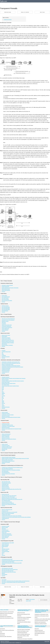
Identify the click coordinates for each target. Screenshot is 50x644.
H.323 (3, 387)
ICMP (3, 390)
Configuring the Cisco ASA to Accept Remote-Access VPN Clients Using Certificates (16, 517)
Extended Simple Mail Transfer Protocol (9, 383)
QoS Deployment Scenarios (7, 448)
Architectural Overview (8, 20)
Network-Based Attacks (6, 289)
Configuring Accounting (6, 369)
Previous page (8, 12)
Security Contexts (5, 412)
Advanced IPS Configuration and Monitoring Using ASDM (12, 563)
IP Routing (4, 350)
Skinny (3, 401)
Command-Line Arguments (6, 616)
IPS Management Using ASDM (7, 559)
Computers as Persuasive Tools (41, 614)
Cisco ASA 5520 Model (6, 308)
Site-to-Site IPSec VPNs (6, 482)
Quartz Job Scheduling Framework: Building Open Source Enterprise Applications (25, 627)
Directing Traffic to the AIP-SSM (7, 460)
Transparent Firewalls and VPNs (7, 425)
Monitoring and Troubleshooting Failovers (9, 439)
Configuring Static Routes (6, 352)
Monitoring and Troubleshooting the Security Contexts (11, 417)
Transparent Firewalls (5, 551)
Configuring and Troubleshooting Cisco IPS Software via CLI (12, 468)
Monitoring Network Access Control (8, 341)
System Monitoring (5, 330)
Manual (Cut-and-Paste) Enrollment (8, 513)
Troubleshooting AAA (5, 372)
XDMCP (3, 406)
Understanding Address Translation (8, 343)
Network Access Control (6, 335)
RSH (3, 397)
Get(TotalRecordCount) (40, 633)
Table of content (25, 12)
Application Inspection (6, 377)
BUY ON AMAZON (44, 600)
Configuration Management (6, 326)
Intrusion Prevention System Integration (9, 457)
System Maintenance (5, 329)
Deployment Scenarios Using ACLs (8, 340)
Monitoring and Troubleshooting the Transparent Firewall (11, 429)
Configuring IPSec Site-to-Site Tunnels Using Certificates (12, 516)
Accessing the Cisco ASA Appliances (8, 320)
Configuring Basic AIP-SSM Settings (8, 562)
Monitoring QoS (4, 449)
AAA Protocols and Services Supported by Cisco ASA (11, 363)
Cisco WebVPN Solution (6, 501)
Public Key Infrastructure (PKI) (7, 510)
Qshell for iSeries (4, 610)
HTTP (3, 388)
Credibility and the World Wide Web (42, 619)
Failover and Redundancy (6, 434)
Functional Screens (5, 530)
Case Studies (4, 580)
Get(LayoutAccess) (39, 630)
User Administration (5, 471)
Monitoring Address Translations (7, 345)
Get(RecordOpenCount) (40, 632)
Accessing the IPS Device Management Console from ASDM (12, 561)
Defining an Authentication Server (8, 364)
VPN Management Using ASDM (7, 568)
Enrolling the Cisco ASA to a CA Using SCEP (9, 512)
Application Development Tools (7, 618)
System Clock (4, 533)
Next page (42, 12)
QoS (3, 554)
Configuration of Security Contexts (8, 415)
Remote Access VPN (5, 494)
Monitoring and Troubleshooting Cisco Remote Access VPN (12, 499)
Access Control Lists (5, 544)
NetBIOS (3, 393)
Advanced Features (5, 485)
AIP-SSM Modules (5, 311)
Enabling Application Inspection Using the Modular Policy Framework (14, 378)
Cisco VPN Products (5, 299)
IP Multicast (4, 355)
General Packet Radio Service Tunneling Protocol (10, 386)
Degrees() (37, 629)
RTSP (3, 398)
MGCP (3, 392)
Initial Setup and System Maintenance (8, 319)
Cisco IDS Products (5, 298)
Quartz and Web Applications (24, 634)
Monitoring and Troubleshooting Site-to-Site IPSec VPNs (11, 489)
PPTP (3, 395)
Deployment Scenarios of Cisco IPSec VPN (9, 498)
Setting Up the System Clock (7, 325)
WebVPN (3, 573)
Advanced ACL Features (6, 338)
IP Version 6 (4, 324)
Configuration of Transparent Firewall (8, 426)
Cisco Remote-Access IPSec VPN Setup (9, 572)
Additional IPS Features (6, 462)
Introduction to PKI (5, 511)
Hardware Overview (5, 306)
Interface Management (6, 531)
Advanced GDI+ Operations (6, 636)
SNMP (3, 402)
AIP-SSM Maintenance (6, 472)
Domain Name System (6, 382)
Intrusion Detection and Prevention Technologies (10, 288)
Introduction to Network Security (7, 285)
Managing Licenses (5, 321)
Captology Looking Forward (41, 624)
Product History (4, 296)
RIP (2, 353)
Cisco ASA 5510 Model (6, 307)
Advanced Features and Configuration (8, 474)
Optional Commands (5, 487)
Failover (3, 553)
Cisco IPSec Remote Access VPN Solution (9, 496)
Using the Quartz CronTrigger (24, 630)
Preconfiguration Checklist (6, 483)
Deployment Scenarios (6, 357)
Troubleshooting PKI (5, 518)
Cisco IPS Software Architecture (7, 469)
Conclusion (2, 629)
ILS (2, 391)
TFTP (3, 405)
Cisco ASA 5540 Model (6, 310)
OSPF (3, 354)
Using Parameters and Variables (7, 612)
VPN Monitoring (4, 574)
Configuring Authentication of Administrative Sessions (11, 366)
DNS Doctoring (4, 344)
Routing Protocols (5, 547)
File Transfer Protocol (5, 385)
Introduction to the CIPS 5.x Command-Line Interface (11, 470)
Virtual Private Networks (6, 290)
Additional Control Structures (6, 613)
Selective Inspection (5, 380)
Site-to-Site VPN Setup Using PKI (8, 571)
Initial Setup (4, 323)
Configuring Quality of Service (7, 447)
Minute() (36, 635)
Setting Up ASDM (5, 528)
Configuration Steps (5, 484)
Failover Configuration (6, 437)
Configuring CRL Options (6, 515)
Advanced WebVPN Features (7, 502)
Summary (3, 292)
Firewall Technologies (5, 287)
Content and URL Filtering (6, 339)
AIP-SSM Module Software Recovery (8, 461)
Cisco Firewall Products (6, 297)
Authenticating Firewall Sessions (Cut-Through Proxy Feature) (12, 367)
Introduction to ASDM (5, 526)
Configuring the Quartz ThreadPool (25, 639)
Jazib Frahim (28, 601)
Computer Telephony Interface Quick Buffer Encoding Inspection (13, 381)
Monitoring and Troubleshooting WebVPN (9, 504)
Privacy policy (47, 641)
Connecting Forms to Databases (24, 617)
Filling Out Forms (21, 613)
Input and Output (4, 615)
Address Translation (5, 545)
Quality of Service (5, 444)
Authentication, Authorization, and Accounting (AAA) (11, 362)
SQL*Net (3, 403)
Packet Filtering (4, 337)
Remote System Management (7, 328)
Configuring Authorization (6, 368)
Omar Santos (32, 599)
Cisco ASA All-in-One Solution (7, 301)
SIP (2, 400)
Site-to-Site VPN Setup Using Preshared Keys (10, 570)
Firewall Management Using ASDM (8, 543)
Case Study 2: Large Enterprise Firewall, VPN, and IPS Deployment (13, 582)
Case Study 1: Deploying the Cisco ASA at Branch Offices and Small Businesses (16, 581)
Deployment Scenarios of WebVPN (8, 503)
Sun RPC (3, 396)
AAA (3, 548)
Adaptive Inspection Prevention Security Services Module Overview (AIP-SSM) (15, 458)
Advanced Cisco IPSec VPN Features (8, 497)
